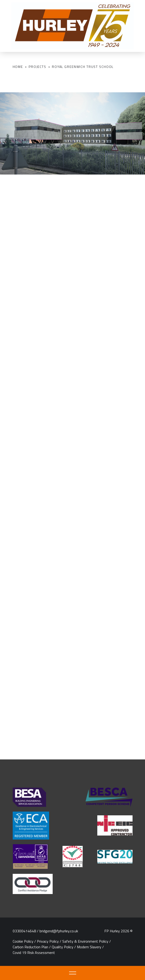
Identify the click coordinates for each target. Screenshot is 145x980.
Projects (37, 67)
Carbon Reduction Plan (30, 947)
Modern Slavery (89, 947)
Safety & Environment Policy (85, 941)
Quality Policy (63, 947)
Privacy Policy (48, 941)
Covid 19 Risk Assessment (34, 953)
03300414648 (24, 931)
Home (18, 67)
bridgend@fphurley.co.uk (59, 931)
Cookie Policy (23, 941)
